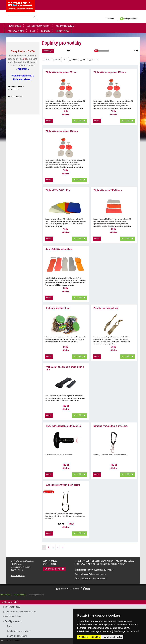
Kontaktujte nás (55, 561)
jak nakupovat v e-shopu (39, 26)
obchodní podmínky (65, 26)
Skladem (94, 60)
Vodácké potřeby (12, 599)
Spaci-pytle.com (81, 567)
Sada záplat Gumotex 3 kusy (59, 245)
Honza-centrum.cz (100, 571)
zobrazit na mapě (18, 568)
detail (49, 120)
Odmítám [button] (96, 637)
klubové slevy (63, 31)
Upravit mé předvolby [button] (112, 637)
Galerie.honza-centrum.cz (85, 563)
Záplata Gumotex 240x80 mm (108, 187)
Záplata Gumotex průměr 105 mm (110, 71)
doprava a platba (16, 31)
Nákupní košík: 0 (129, 19)
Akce (84, 60)
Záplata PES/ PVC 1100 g (58, 187)
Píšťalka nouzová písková (106, 303)
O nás (33, 31)
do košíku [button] (79, 120)
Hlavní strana (15, 26)
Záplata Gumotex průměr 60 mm (61, 71)
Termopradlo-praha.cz (84, 571)
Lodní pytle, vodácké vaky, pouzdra (20, 604)
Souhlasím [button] (83, 637)
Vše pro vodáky (19, 587)
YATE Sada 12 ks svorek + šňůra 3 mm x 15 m (65, 363)
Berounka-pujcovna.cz (105, 563)
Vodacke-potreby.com (97, 567)
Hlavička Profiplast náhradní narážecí (63, 419)
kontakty (46, 31)
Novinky (74, 60)
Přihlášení (110, 19)
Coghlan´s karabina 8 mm (58, 303)
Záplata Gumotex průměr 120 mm (62, 129)
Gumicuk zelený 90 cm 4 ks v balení (63, 477)
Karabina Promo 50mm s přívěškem (111, 419)
